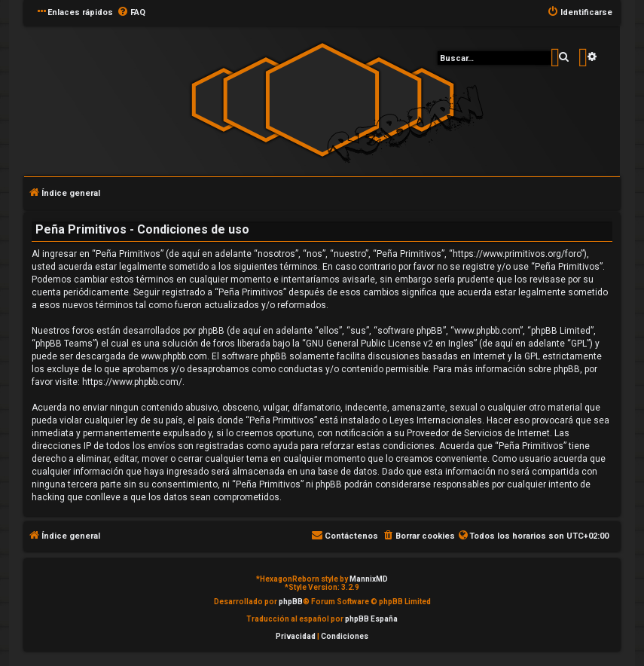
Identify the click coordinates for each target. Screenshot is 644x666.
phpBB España (371, 619)
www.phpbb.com (174, 356)
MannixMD (369, 579)
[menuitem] (131, 13)
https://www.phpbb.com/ (132, 382)
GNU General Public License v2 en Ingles (390, 344)
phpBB (291, 602)
